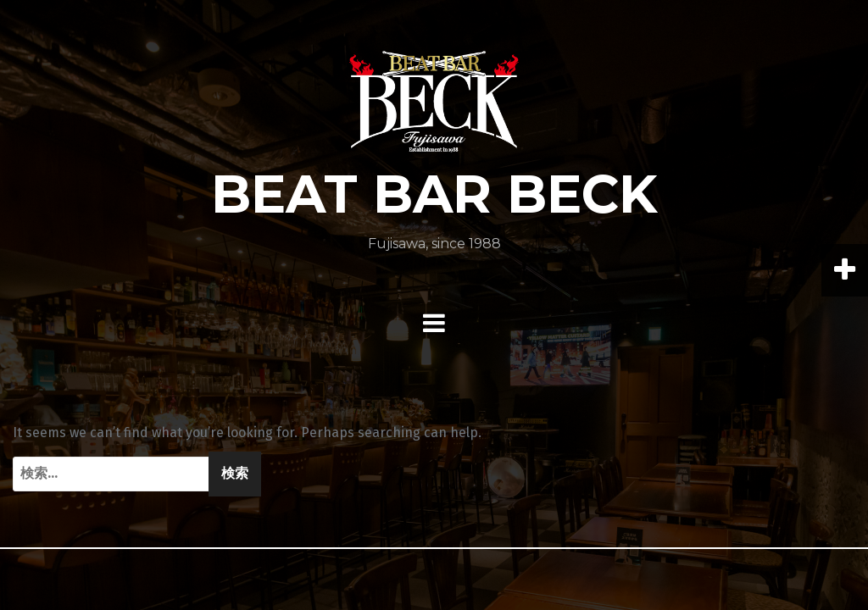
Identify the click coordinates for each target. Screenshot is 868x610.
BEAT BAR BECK (434, 194)
